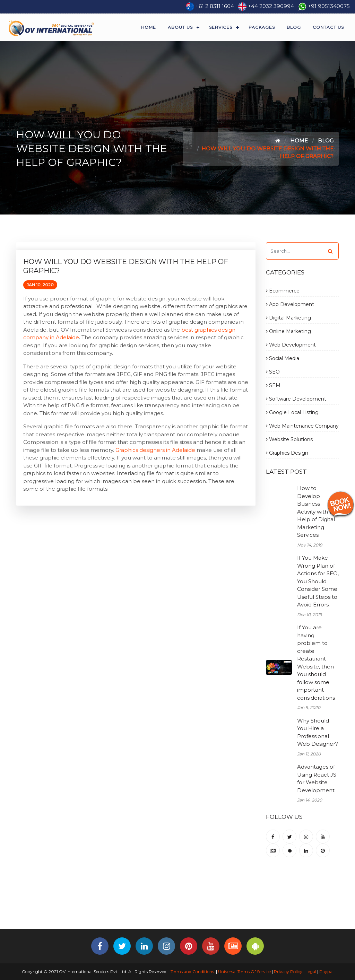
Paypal (326, 972)
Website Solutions (289, 439)
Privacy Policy (288, 972)
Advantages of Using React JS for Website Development (317, 778)
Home (149, 27)
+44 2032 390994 (271, 6)
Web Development (291, 345)
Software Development (296, 399)
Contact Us (328, 27)
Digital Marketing (288, 318)
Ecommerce (283, 291)
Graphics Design (287, 453)
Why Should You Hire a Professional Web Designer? (318, 732)
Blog (294, 27)
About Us (180, 27)
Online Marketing (288, 331)
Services (221, 27)
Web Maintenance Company (302, 426)
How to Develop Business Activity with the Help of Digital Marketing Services (318, 511)
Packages (262, 27)
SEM (273, 385)
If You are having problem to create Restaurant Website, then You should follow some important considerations (316, 663)
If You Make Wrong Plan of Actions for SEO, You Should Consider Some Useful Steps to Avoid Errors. (318, 581)
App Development (290, 304)
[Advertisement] (177, 906)
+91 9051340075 (329, 6)
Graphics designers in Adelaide (155, 450)
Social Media (283, 358)
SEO (273, 372)
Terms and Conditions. (192, 972)
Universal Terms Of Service (244, 972)
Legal (311, 972)
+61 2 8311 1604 (215, 6)
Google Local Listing (292, 412)
